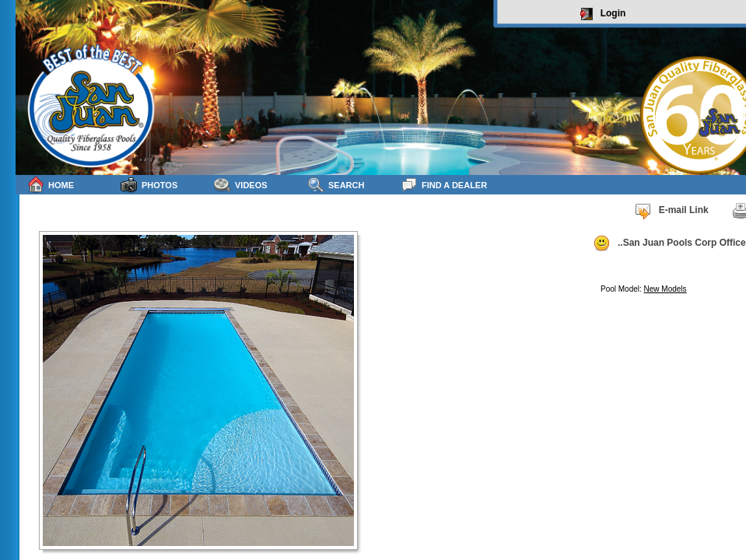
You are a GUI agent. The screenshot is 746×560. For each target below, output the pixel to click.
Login (603, 14)
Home (51, 185)
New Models (665, 289)
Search (336, 185)
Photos (149, 185)
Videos (241, 185)
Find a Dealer (444, 185)
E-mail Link (671, 211)
